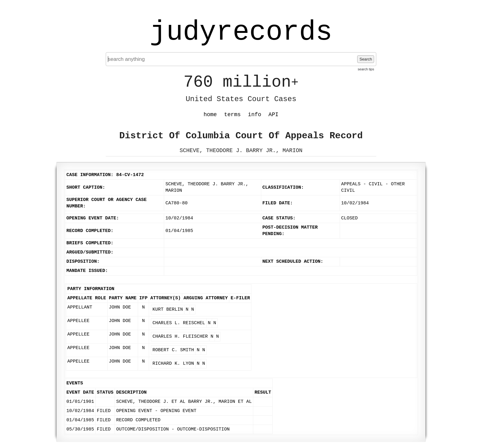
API (273, 115)
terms (232, 115)
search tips (366, 69)
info (255, 115)
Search (366, 59)
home (210, 115)
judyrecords (241, 32)
